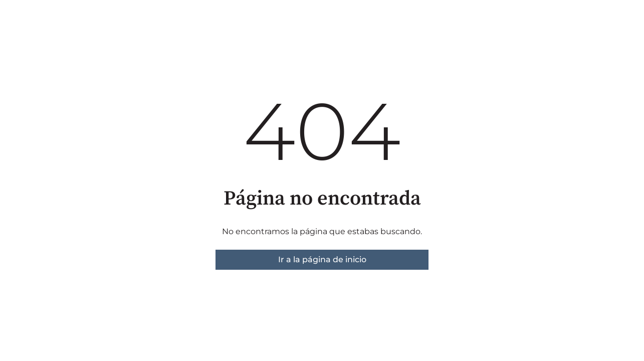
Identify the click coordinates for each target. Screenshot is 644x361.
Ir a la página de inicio (322, 259)
